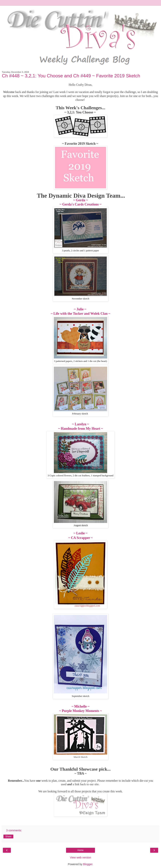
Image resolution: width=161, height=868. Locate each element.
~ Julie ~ (80, 309)
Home (80, 850)
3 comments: (14, 830)
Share (8, 836)
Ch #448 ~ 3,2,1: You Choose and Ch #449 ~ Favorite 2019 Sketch (71, 76)
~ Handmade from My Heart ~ (81, 429)
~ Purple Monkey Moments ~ (80, 711)
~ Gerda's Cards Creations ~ (80, 204)
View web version (80, 857)
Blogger (88, 864)
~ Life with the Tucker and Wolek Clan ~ (80, 314)
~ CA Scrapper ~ (80, 538)
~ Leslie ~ (81, 533)
